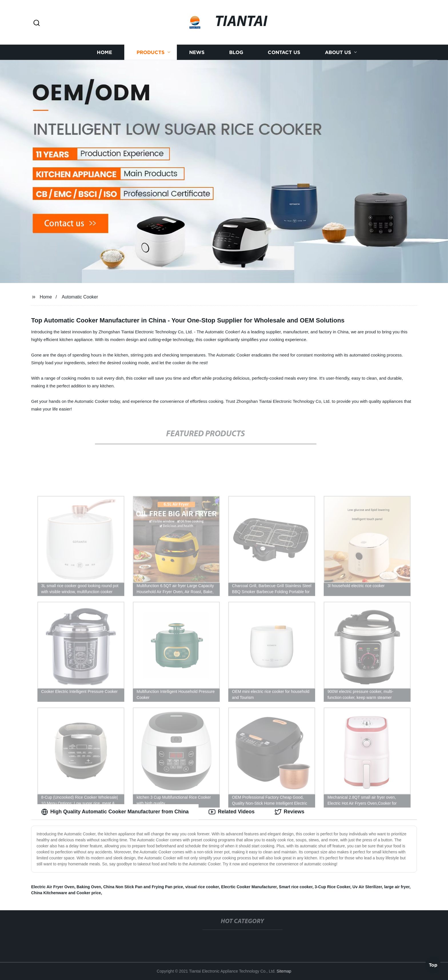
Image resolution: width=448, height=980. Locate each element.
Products (151, 52)
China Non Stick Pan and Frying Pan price (143, 887)
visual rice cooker (202, 887)
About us (338, 52)
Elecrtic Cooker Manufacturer (249, 887)
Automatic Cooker (80, 297)
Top (433, 965)
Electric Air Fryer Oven (53, 887)
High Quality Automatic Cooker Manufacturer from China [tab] (115, 812)
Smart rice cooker (296, 887)
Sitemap (284, 971)
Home (104, 52)
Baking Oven (89, 887)
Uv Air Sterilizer (367, 887)
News (197, 52)
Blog (236, 52)
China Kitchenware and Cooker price (66, 893)
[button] (37, 23)
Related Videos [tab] (232, 812)
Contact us (284, 52)
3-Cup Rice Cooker (332, 887)
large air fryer (397, 887)
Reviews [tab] (289, 812)
